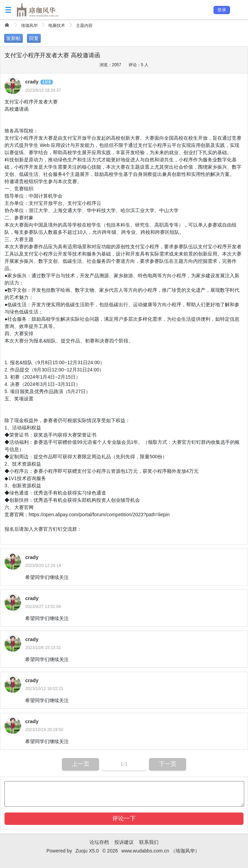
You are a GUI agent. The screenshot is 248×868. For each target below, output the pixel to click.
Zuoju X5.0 (87, 851)
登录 (222, 10)
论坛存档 (99, 842)
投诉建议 (124, 842)
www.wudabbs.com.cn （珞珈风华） (160, 851)
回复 (34, 38)
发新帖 (13, 38)
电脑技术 (57, 26)
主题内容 (84, 26)
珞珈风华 (29, 26)
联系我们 (149, 842)
